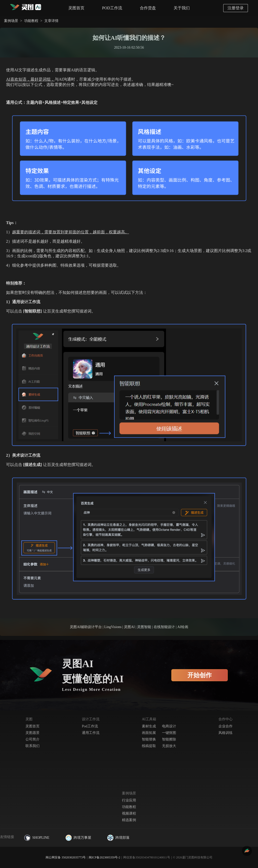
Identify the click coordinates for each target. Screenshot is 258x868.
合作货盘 (148, 8)
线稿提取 (149, 746)
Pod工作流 (90, 726)
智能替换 (149, 739)
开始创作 (200, 675)
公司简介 (33, 739)
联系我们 (33, 746)
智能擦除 (169, 739)
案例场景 (11, 21)
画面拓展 (149, 733)
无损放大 (169, 746)
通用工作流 (91, 733)
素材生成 (149, 726)
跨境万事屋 (78, 838)
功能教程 (31, 21)
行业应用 (129, 800)
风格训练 (225, 733)
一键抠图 (169, 733)
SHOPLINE (37, 838)
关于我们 (182, 8)
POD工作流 (112, 8)
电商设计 (169, 726)
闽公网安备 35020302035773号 (66, 857)
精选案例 (129, 820)
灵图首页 (76, 8)
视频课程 (129, 813)
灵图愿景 (33, 733)
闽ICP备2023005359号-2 (104, 857)
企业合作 (225, 726)
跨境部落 (118, 838)
